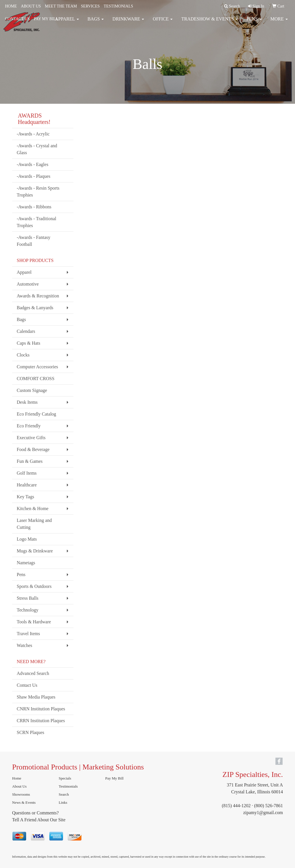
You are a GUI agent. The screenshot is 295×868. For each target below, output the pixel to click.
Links (63, 802)
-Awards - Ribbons (34, 207)
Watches (24, 645)
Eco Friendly (29, 426)
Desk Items (27, 402)
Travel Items (28, 634)
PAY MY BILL (46, 19)
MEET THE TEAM (61, 6)
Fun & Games (30, 461)
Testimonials (68, 786)
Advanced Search (33, 673)
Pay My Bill (114, 778)
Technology (28, 610)
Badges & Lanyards (35, 308)
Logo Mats (27, 539)
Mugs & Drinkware (35, 551)
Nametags (26, 563)
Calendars (26, 331)
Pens (21, 574)
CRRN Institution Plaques (41, 721)
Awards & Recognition (38, 296)
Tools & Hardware (34, 622)
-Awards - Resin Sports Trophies (38, 191)
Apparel (24, 272)
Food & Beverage (33, 449)
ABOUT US (31, 6)
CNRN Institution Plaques (41, 709)
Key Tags (25, 497)
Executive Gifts (31, 438)
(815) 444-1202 (236, 806)
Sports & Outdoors (34, 586)
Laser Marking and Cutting (34, 524)
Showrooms (21, 794)
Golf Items (27, 473)
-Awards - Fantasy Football (34, 241)
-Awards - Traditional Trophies (36, 222)
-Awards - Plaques (34, 176)
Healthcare (27, 485)
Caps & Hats (29, 343)
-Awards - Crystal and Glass (37, 149)
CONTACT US (17, 19)
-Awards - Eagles (33, 164)
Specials (65, 778)
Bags (21, 319)
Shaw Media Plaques (36, 697)
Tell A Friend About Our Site (39, 820)
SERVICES (90, 6)
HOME (11, 6)
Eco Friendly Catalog (36, 414)
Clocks (23, 355)
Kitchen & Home (33, 508)
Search (64, 794)
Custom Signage (32, 390)
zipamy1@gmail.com (263, 813)
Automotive (28, 284)
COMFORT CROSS (36, 379)
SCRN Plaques (31, 732)
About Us (19, 786)
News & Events (24, 802)
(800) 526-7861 (268, 806)
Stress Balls (28, 598)
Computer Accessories (37, 367)
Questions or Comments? (35, 813)
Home (17, 778)
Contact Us (27, 685)
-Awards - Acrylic (33, 134)
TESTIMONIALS (118, 6)
